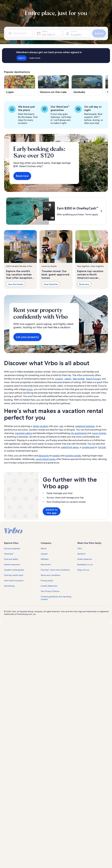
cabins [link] (68, 412)
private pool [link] (88, 480)
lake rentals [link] (79, 412)
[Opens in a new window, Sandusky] (87, 85)
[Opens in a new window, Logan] (20, 85)
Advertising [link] (9, 619)
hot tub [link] (102, 480)
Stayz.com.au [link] (83, 603)
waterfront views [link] (70, 480)
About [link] (44, 581)
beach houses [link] (93, 412)
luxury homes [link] (99, 466)
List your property (27, 370)
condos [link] (59, 412)
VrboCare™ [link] (9, 587)
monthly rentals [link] (73, 488)
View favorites (51, 284)
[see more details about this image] (99, 85)
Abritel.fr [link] (81, 587)
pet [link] (61, 459)
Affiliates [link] (45, 592)
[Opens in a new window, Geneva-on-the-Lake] (53, 85)
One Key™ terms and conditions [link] (55, 603)
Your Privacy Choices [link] (50, 624)
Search (99, 33)
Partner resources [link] (12, 597)
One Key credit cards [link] (14, 608)
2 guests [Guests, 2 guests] (76, 35)
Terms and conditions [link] (50, 608)
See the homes (16, 284)
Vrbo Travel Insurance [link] (14, 613)
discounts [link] (44, 488)
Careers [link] (44, 587)
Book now (22, 176)
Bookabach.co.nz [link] (85, 597)
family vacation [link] (41, 459)
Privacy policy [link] (47, 613)
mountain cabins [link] (23, 466)
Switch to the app (52, 544)
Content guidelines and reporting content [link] (56, 631)
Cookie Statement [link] (49, 619)
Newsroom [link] (46, 597)
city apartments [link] (79, 466)
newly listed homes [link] (46, 492)
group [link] (30, 422)
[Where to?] (19, 33)
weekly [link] (56, 488)
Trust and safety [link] (11, 592)
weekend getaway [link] (85, 459)
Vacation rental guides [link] (14, 603)
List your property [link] (12, 581)
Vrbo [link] (80, 581)
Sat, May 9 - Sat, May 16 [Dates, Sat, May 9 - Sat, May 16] (52, 35)
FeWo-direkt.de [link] (85, 592)
